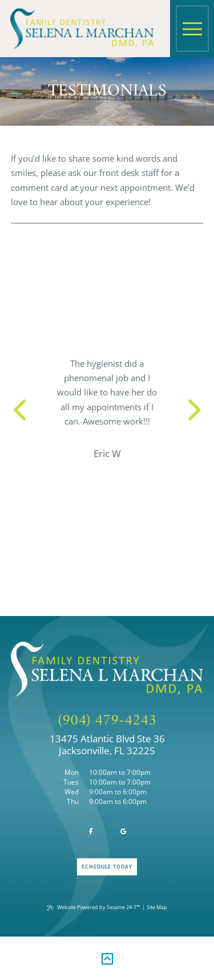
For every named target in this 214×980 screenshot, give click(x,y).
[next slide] (190, 409)
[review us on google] (123, 832)
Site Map (157, 907)
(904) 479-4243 (107, 721)
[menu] (192, 29)
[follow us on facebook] (91, 832)
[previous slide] (24, 409)
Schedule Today (107, 867)
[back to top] (107, 957)
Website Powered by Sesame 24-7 (94, 907)
